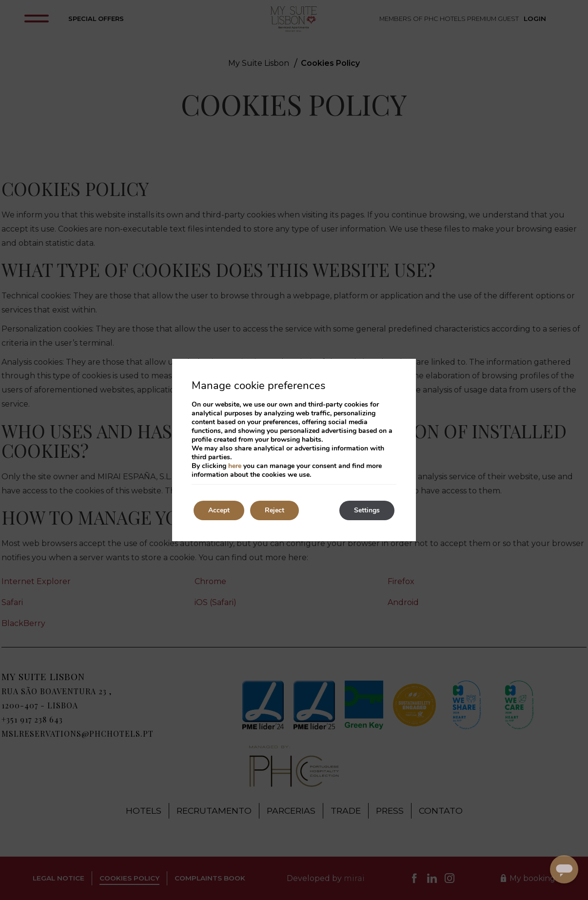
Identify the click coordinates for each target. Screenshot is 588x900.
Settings (367, 510)
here (235, 466)
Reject (274, 510)
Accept (219, 510)
